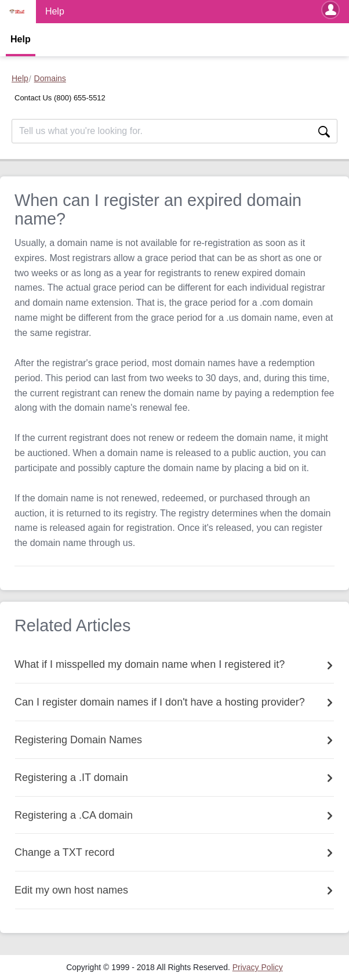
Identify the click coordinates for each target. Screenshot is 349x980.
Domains (50, 78)
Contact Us (34, 98)
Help (21, 39)
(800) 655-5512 (80, 98)
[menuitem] (258, 967)
